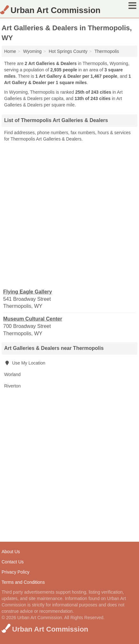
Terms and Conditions (23, 582)
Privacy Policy (15, 572)
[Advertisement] (69, 215)
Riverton (12, 386)
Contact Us (13, 562)
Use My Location (25, 363)
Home (10, 51)
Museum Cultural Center (33, 319)
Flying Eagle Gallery (28, 292)
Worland (12, 374)
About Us (11, 552)
